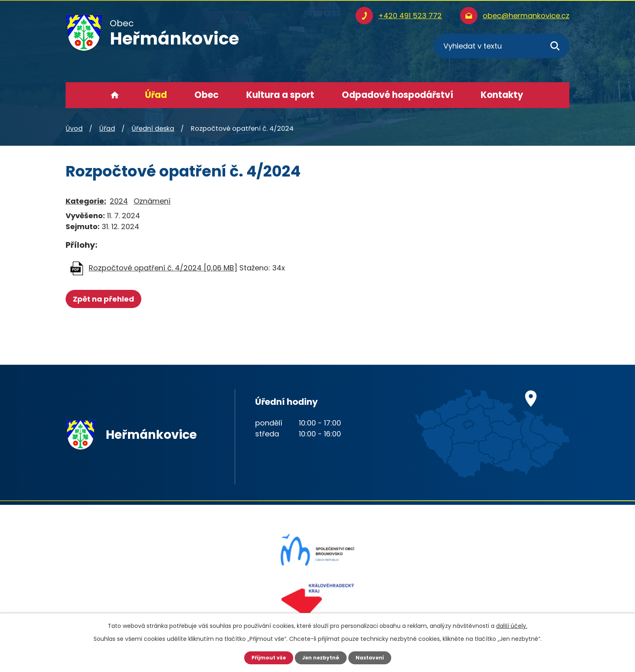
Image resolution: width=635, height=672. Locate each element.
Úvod (115, 95)
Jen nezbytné (321, 657)
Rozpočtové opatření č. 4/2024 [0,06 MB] (163, 268)
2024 (119, 201)
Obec (207, 95)
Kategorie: (86, 201)
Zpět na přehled (107, 299)
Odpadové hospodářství (397, 95)
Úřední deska (153, 129)
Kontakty (502, 95)
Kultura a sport (280, 95)
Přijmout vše (264, 657)
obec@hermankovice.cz (526, 16)
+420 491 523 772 (410, 16)
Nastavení (374, 657)
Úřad (156, 95)
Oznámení (152, 201)
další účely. (512, 625)
